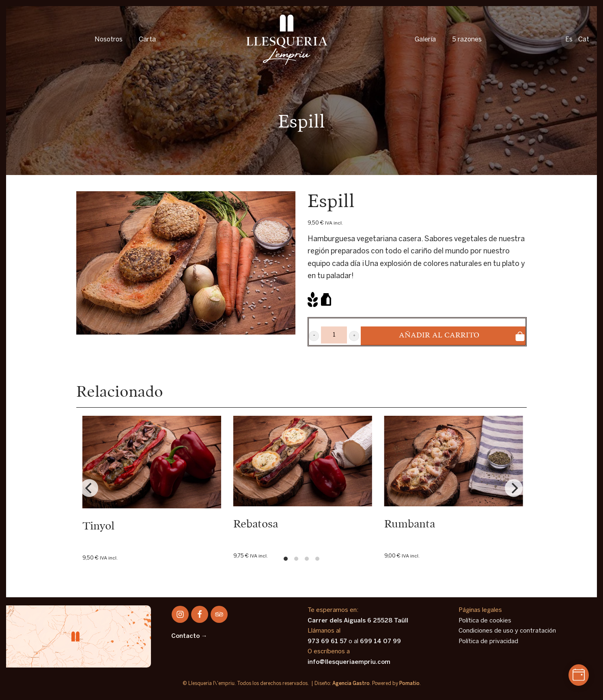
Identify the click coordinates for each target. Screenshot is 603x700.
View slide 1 (286, 559)
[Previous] (89, 488)
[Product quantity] (334, 335)
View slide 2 (296, 559)
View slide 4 (317, 559)
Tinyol (98, 526)
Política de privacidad (488, 642)
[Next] (514, 488)
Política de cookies (485, 621)
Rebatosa (256, 524)
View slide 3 (307, 559)
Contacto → (189, 636)
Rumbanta (410, 524)
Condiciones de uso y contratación (507, 631)
